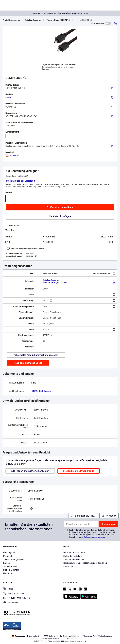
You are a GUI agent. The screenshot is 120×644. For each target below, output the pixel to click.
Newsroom (8, 573)
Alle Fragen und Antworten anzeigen (30, 471)
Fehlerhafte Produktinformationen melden (36, 355)
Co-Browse (11, 603)
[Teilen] (116, 23)
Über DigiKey (9, 553)
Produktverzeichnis (11, 20)
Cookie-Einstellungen (72, 638)
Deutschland (18, 636)
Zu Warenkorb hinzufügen (60, 207)
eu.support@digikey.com (17, 598)
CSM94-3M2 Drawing (42, 391)
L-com (8, 97)
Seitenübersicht (10, 566)
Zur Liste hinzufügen (60, 216)
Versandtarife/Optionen (74, 560)
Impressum (68, 566)
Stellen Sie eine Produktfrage (79, 471)
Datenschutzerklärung (94, 537)
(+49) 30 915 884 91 (15, 594)
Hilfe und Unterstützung (74, 553)
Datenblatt (12, 156)
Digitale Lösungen (11, 570)
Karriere (7, 563)
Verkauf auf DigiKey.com (14, 560)
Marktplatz (8, 556)
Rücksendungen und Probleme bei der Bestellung (85, 563)
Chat (8, 589)
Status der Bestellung (73, 556)
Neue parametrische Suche (28, 363)
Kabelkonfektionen (33, 20)
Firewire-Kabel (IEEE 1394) (58, 20)
